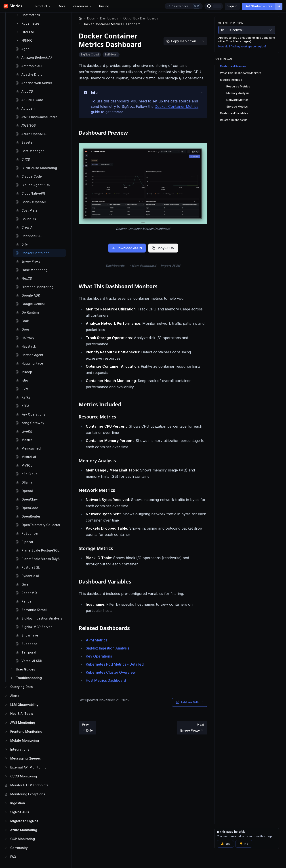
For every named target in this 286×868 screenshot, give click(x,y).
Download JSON (127, 248)
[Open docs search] (184, 6)
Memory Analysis (238, 93)
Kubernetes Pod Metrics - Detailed (115, 664)
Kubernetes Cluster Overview (111, 672)
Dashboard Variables (234, 113)
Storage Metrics (237, 107)
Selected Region (231, 23)
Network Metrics (237, 100)
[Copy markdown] (181, 41)
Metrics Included (231, 80)
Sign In (232, 6)
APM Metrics (97, 640)
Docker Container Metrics (177, 106)
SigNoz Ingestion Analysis (108, 648)
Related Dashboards (234, 120)
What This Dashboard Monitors (241, 73)
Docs (62, 6)
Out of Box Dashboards (141, 18)
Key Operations (99, 656)
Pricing (104, 6)
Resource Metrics (238, 86)
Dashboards (109, 18)
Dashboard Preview (233, 66)
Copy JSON (163, 248)
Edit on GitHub (190, 702)
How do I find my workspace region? (242, 46)
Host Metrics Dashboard (106, 680)
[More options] (203, 41)
